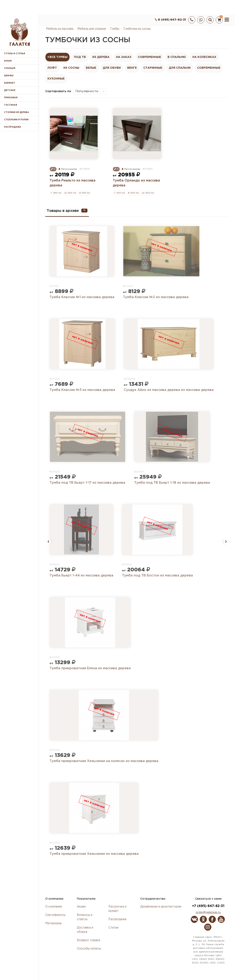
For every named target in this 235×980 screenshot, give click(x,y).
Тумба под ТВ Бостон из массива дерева (157, 576)
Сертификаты (55, 915)
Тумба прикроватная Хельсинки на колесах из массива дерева (104, 761)
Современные (149, 57)
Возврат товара (88, 940)
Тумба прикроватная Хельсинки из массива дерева (94, 854)
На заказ (124, 57)
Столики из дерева (17, 112)
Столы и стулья (15, 54)
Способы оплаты (89, 949)
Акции (81, 907)
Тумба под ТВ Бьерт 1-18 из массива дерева (172, 483)
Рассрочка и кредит (117, 909)
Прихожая (11, 98)
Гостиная (11, 105)
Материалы (53, 923)
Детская (10, 90)
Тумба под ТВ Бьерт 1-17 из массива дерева (87, 483)
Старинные (153, 68)
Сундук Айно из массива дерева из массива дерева (169, 390)
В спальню (177, 57)
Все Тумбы (58, 57)
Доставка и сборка (85, 930)
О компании (54, 907)
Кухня (8, 61)
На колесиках (204, 57)
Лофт (52, 68)
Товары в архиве (67, 211)
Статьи (113, 928)
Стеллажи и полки (16, 120)
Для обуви (112, 68)
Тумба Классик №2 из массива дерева (156, 297)
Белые (91, 68)
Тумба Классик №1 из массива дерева (82, 297)
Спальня (10, 68)
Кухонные (56, 79)
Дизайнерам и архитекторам (161, 907)
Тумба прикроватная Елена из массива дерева (90, 668)
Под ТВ (80, 57)
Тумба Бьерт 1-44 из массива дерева (81, 576)
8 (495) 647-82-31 (170, 20)
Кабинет (10, 83)
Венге (132, 68)
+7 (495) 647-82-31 (208, 906)
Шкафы (9, 76)
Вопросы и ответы (85, 917)
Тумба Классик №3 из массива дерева (82, 390)
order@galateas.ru (208, 912)
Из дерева (101, 57)
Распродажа (117, 919)
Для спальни (180, 68)
